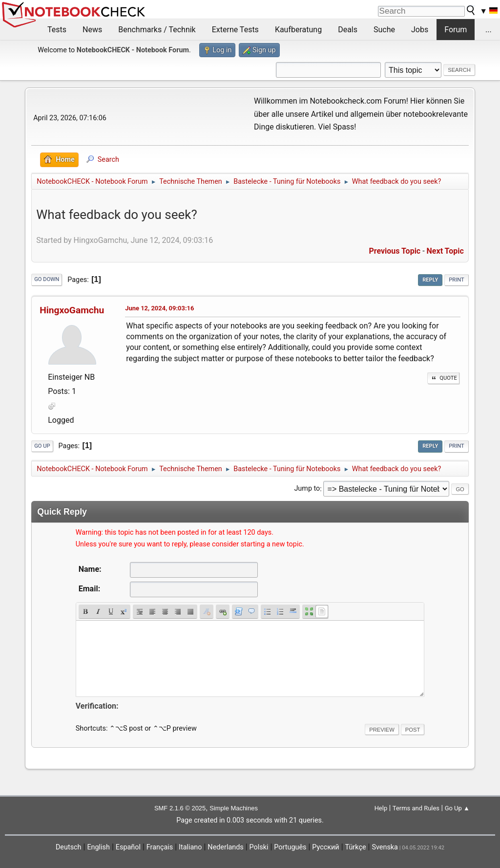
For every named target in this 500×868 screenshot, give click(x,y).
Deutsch (69, 847)
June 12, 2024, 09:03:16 (159, 308)
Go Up (42, 446)
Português (290, 847)
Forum (456, 30)
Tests (57, 30)
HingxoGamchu (72, 310)
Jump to (307, 489)
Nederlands (225, 847)
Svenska (385, 847)
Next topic (445, 251)
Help (381, 808)
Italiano (190, 847)
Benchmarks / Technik (157, 30)
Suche (384, 30)
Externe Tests (235, 30)
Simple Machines (234, 808)
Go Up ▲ (457, 808)
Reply (430, 280)
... (489, 30)
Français (160, 847)
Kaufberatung (298, 30)
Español (128, 847)
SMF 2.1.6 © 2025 (180, 808)
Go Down (47, 279)
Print (457, 280)
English (98, 847)
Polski (259, 847)
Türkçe (356, 847)
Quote (443, 378)
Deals (348, 30)
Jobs (420, 30)
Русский (325, 847)
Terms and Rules (416, 808)
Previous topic (395, 251)
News (92, 30)
